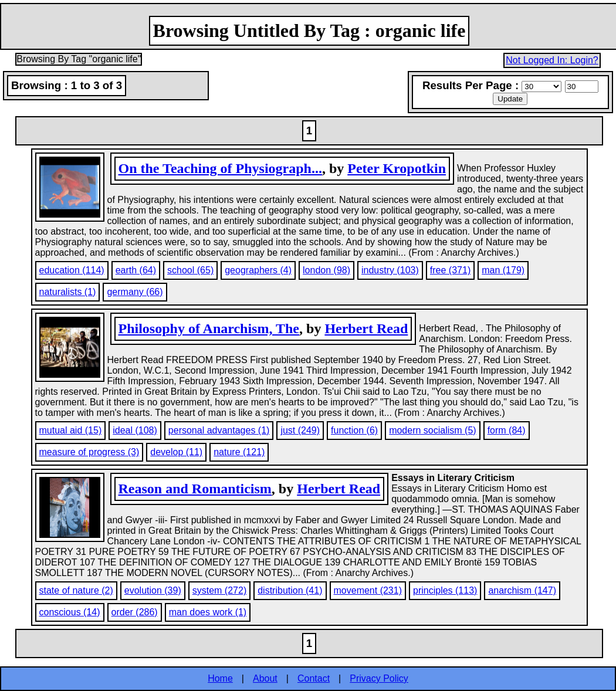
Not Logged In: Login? (552, 60)
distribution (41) (290, 590)
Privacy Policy (379, 678)
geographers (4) (258, 270)
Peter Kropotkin (397, 168)
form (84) (507, 430)
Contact (314, 678)
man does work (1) (208, 612)
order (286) (135, 612)
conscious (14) (70, 612)
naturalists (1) (68, 292)
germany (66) (135, 292)
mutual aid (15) (71, 430)
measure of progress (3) (89, 452)
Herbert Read (366, 328)
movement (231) (368, 590)
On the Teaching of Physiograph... (220, 168)
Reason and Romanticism (195, 489)
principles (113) (445, 590)
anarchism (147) (522, 590)
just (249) (300, 430)
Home (220, 678)
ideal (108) (135, 430)
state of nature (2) (76, 590)
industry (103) (390, 270)
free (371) (450, 270)
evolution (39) (153, 590)
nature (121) (239, 452)
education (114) (72, 270)
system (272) (219, 590)
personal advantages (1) (219, 430)
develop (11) (176, 452)
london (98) (326, 270)
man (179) (503, 270)
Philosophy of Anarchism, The (209, 328)
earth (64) (136, 270)
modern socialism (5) (432, 430)
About (265, 678)
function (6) (354, 430)
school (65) (190, 270)
